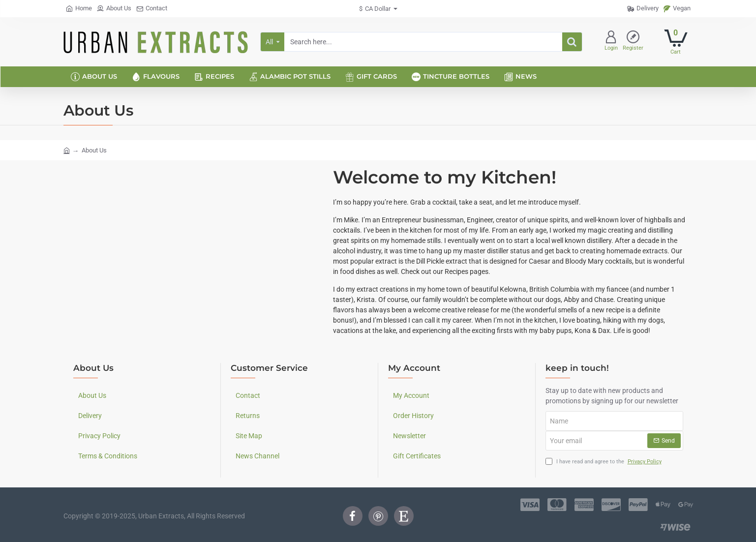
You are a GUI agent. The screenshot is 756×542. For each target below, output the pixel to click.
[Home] (79, 9)
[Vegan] (677, 9)
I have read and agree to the (605, 462)
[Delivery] (643, 9)
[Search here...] (572, 42)
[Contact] (152, 9)
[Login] (611, 42)
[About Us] (114, 9)
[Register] (633, 42)
